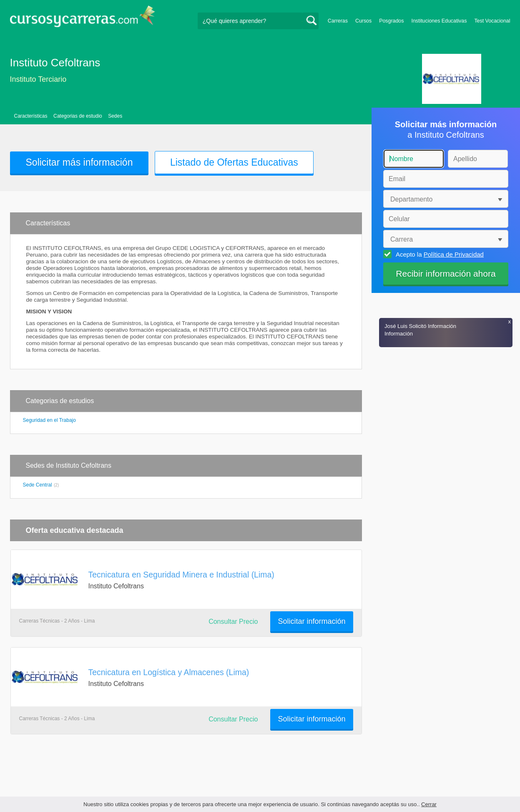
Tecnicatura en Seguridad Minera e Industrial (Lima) (181, 575)
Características (31, 116)
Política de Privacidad (454, 254)
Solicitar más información (79, 162)
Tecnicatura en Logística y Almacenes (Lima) (169, 672)
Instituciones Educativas (439, 21)
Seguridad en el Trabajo (49, 420)
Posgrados (391, 21)
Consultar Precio (233, 622)
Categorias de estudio (78, 116)
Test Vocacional (492, 21)
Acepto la (438, 254)
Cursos (363, 21)
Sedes (115, 116)
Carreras (338, 21)
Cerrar (429, 804)
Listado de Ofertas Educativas (234, 162)
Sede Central (38, 485)
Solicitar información (311, 621)
